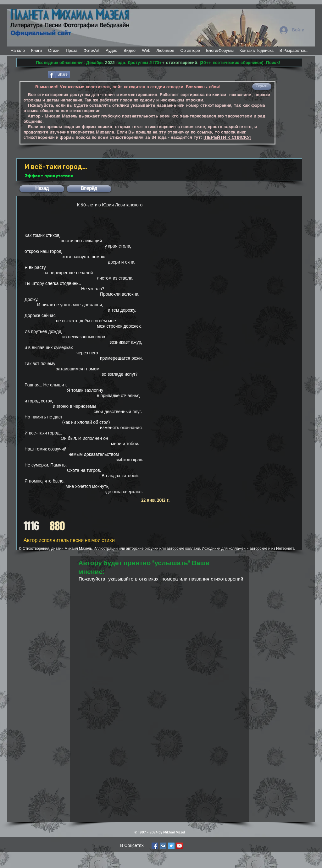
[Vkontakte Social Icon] (163, 846)
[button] (262, 87)
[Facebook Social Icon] (155, 846)
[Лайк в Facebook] (32, 74)
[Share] (59, 74)
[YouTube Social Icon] (179, 846)
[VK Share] (90, 74)
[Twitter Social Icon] (171, 846)
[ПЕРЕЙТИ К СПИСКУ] (228, 137)
